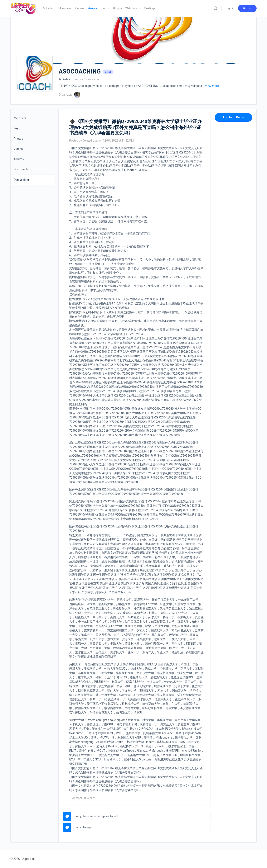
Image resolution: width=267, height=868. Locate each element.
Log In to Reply (233, 117)
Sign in (230, 8)
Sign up (247, 8)
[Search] (215, 8)
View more (212, 86)
